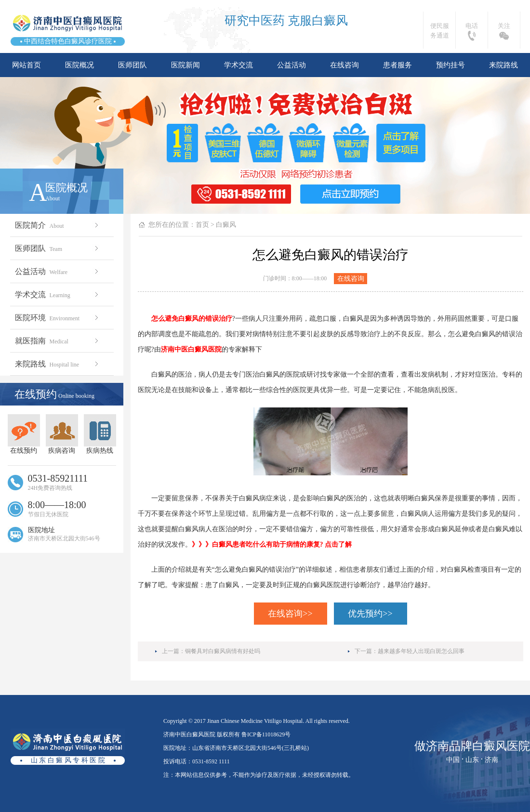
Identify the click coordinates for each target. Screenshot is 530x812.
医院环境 (58, 318)
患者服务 (397, 65)
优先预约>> (370, 614)
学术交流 (238, 65)
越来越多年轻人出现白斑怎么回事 (421, 651)
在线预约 (24, 434)
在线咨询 (344, 65)
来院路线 (503, 65)
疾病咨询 (62, 434)
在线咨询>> (290, 614)
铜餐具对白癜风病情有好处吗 (223, 651)
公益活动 (291, 65)
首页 (202, 225)
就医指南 (58, 341)
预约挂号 (450, 65)
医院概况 (79, 65)
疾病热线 (100, 434)
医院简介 (58, 225)
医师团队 (132, 65)
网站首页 (26, 65)
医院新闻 (185, 65)
